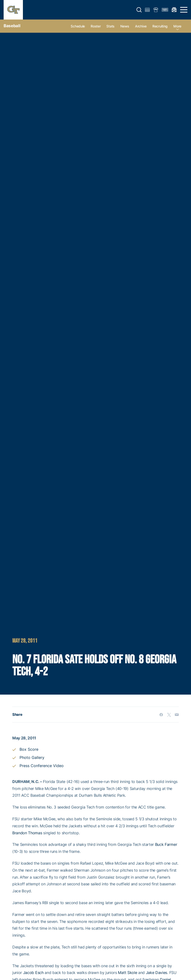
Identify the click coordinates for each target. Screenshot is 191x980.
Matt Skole (127, 973)
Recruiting (160, 26)
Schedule (78, 26)
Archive (141, 26)
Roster (96, 26)
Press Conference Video (42, 766)
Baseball (12, 26)
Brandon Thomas (27, 833)
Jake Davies (157, 973)
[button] (139, 10)
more (177, 26)
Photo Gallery (32, 757)
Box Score (29, 749)
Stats (110, 26)
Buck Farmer (166, 844)
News (125, 26)
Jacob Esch (33, 973)
